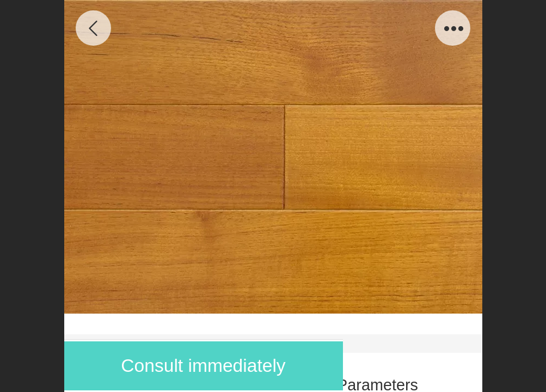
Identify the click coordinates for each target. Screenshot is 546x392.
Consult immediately (203, 366)
